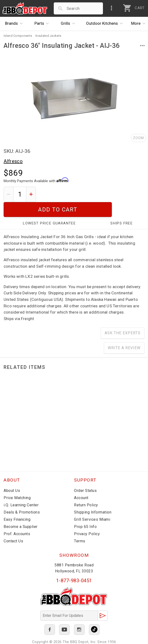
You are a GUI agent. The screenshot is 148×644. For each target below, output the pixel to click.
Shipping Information (93, 497)
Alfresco (13, 161)
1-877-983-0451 (74, 566)
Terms (80, 526)
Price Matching (17, 483)
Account (81, 483)
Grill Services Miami (92, 505)
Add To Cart (92, 194)
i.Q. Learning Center (21, 490)
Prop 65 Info (85, 512)
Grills (69, 24)
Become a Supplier (21, 512)
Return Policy (86, 490)
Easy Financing (17, 505)
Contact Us (13, 526)
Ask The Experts (123, 318)
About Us (12, 476)
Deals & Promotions (22, 497)
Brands (15, 24)
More (140, 24)
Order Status (85, 476)
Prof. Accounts (17, 519)
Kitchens (106, 24)
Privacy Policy (87, 519)
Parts (43, 24)
